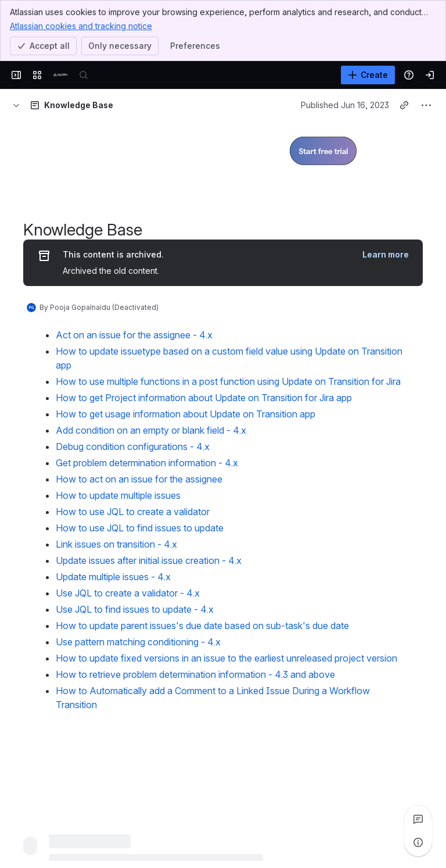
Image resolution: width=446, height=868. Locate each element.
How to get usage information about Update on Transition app (186, 414)
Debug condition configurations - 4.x (133, 446)
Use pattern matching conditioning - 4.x (138, 642)
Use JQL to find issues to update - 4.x (135, 609)
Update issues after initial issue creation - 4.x (149, 560)
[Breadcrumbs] (16, 105)
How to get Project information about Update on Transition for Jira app (204, 398)
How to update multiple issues (118, 495)
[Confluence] (60, 75)
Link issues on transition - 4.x (116, 544)
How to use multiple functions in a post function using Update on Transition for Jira (228, 381)
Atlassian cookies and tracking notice (81, 26)
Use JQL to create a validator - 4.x (128, 593)
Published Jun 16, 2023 (345, 105)
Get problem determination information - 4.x (147, 463)
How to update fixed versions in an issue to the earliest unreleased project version (226, 658)
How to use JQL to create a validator (133, 512)
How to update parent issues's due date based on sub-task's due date (202, 626)
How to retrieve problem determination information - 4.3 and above (195, 674)
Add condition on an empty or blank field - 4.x (151, 430)
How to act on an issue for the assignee (139, 479)
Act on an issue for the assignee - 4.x (134, 335)
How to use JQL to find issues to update (140, 528)
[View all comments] (418, 819)
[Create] (368, 75)
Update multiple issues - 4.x (113, 577)
